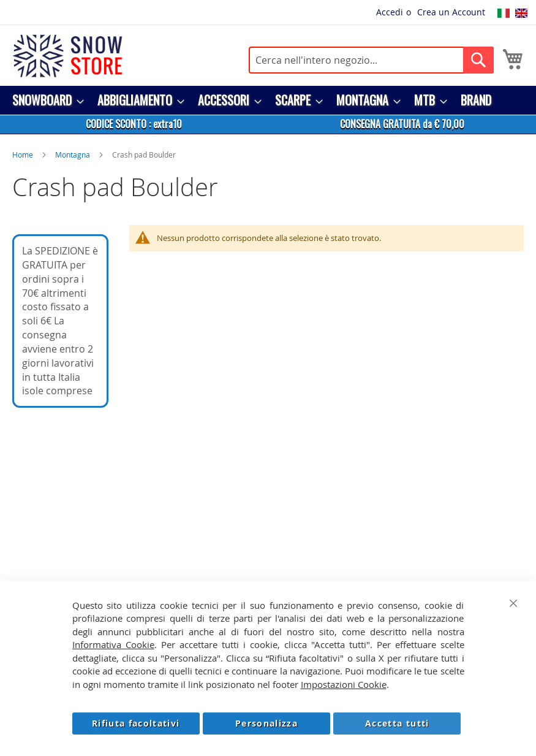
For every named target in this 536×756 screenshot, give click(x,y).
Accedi (390, 12)
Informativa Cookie (113, 644)
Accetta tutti (397, 723)
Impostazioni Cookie (344, 684)
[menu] (268, 100)
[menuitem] (44, 100)
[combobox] (371, 60)
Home (23, 155)
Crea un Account (451, 12)
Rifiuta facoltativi (136, 723)
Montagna (73, 155)
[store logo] (67, 56)
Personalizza (266, 723)
